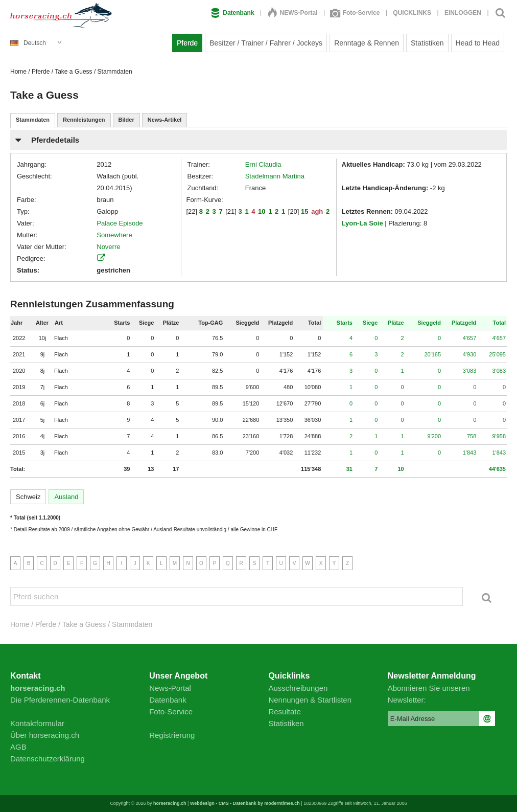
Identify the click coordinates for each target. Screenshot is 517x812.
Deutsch (28, 43)
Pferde (187, 43)
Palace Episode (120, 223)
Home (18, 72)
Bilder (126, 120)
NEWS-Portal (293, 13)
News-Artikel (165, 120)
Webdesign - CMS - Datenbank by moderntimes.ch (245, 803)
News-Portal (170, 688)
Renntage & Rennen (367, 43)
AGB (18, 747)
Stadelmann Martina (275, 176)
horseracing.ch (170, 803)
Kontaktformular (37, 723)
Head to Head (478, 43)
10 (262, 211)
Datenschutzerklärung (48, 759)
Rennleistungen (84, 120)
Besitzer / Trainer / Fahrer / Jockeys (266, 43)
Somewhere (114, 235)
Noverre (108, 247)
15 (304, 211)
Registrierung (172, 735)
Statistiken (427, 43)
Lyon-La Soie (362, 223)
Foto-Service (356, 13)
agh (317, 211)
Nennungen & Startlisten (310, 700)
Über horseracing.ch (45, 735)
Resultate (284, 712)
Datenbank (232, 13)
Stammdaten (33, 120)
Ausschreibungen (298, 688)
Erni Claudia (263, 164)
